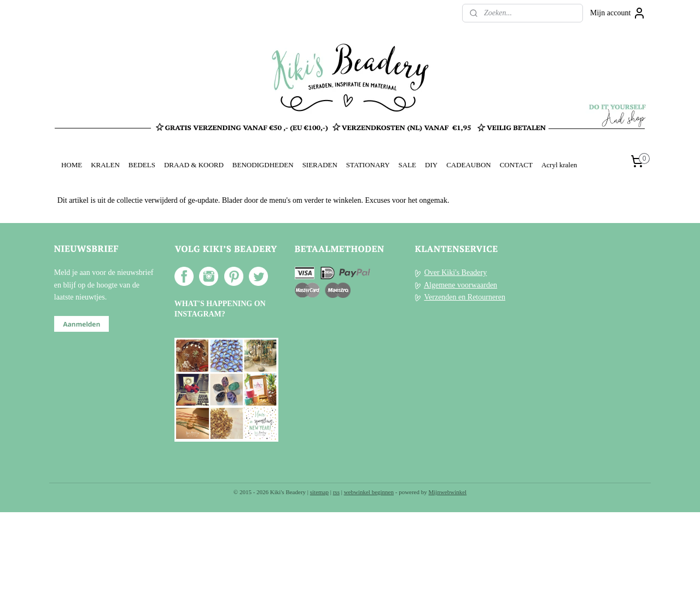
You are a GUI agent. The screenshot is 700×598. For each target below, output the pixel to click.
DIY (431, 165)
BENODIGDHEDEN (263, 165)
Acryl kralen (559, 165)
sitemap (319, 492)
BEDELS (142, 165)
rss (336, 492)
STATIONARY (368, 165)
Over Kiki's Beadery (456, 272)
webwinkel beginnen (369, 492)
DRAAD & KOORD (194, 165)
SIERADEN (320, 165)
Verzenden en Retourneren (465, 297)
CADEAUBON (469, 165)
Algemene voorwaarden (460, 285)
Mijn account (618, 13)
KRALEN (105, 165)
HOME (72, 165)
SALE (407, 165)
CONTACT (516, 165)
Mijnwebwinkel (448, 492)
